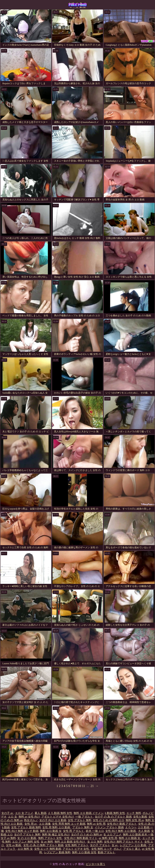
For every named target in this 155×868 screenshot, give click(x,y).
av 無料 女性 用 (108, 838)
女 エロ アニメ (112, 835)
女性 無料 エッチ (102, 849)
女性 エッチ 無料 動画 (48, 849)
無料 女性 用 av (135, 820)
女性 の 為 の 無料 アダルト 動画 (43, 845)
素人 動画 (41, 813)
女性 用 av (31, 824)
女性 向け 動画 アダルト (122, 824)
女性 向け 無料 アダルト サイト (123, 842)
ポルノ (118, 849)
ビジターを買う (96, 864)
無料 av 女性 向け (29, 817)
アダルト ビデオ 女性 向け (58, 817)
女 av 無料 (47, 842)
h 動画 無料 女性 (115, 813)
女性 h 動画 (140, 817)
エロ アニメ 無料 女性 (26, 842)
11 (83, 786)
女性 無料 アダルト (77, 845)
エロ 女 (13, 817)
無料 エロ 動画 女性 (84, 852)
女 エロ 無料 (95, 842)
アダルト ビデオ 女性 (76, 849)
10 (79, 786)
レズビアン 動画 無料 (57, 852)
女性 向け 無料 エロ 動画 (121, 831)
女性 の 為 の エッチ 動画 (77, 5)
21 (92, 786)
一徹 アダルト (84, 817)
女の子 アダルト (100, 845)
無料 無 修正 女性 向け (56, 835)
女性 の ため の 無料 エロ (108, 820)
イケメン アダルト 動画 (109, 827)
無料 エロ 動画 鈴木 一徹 (138, 835)
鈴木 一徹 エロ (95, 831)
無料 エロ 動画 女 (51, 831)
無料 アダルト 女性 (50, 838)
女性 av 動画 (14, 845)
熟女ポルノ (31, 820)
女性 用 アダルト (74, 831)
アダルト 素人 (132, 849)
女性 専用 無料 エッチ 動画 (69, 824)
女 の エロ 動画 (27, 838)
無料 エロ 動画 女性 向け (70, 842)
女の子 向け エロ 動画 (53, 820)
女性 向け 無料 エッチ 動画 (22, 831)
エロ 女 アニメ (24, 813)
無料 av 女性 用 (96, 824)
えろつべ (131, 827)
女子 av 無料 (8, 838)
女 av (115, 845)
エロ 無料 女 (25, 849)
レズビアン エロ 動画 (133, 845)
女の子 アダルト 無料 (27, 835)
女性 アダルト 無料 (80, 820)
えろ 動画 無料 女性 (60, 813)
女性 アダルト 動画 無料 (26, 827)
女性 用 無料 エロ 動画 (57, 827)
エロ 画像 (45, 824)
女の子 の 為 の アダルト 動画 (113, 817)
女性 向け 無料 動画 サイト (81, 838)
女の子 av (8, 813)
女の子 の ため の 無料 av (87, 835)
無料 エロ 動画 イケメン (89, 813)
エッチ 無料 (134, 813)
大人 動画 (144, 831)
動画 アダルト (107, 852)
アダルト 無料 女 (83, 827)
